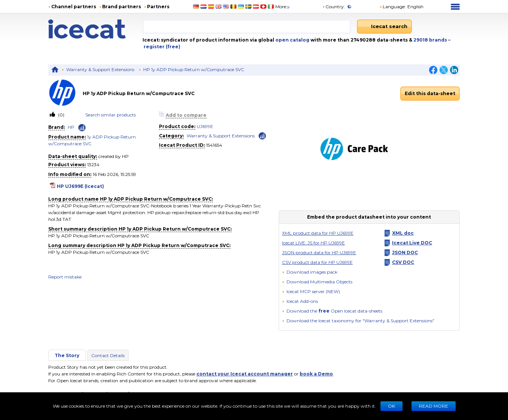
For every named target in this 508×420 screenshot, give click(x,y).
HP (71, 127)
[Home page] (95, 29)
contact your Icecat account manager (245, 374)
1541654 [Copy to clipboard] (214, 145)
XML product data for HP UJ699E (318, 233)
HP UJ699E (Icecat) (80, 186)
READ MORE (434, 406)
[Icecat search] (384, 27)
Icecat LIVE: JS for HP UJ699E (313, 243)
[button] (317, 282)
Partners (158, 7)
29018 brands (431, 40)
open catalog (292, 40)
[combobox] (247, 27)
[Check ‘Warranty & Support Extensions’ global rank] (262, 135)
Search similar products (111, 115)
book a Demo (316, 374)
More (283, 7)
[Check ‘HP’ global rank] (82, 128)
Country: (334, 7)
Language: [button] (393, 7)
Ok (391, 406)
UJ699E (205, 126)
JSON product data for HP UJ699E (319, 252)
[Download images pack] (310, 272)
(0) (61, 115)
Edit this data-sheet (430, 93)
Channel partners (74, 7)
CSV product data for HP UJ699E (317, 262)
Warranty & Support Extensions (100, 69)
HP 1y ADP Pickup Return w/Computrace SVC (194, 69)
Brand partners (122, 7)
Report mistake (65, 277)
